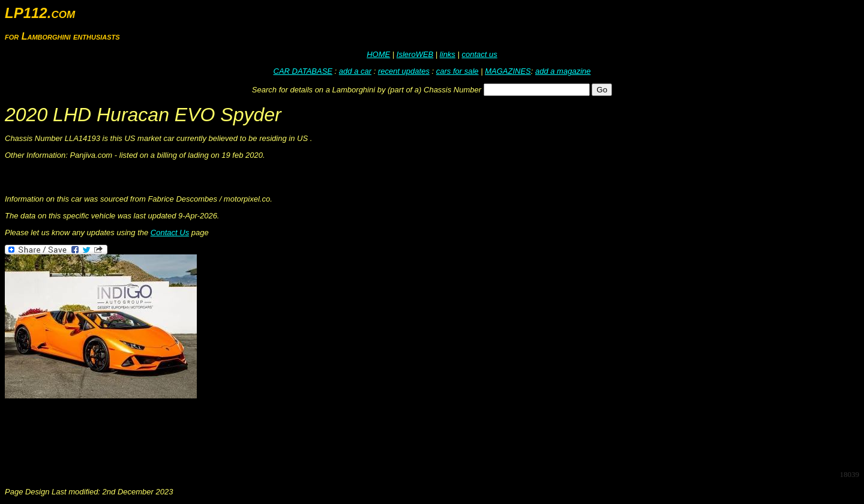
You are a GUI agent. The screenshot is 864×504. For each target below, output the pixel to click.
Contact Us (170, 232)
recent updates (404, 71)
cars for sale (457, 71)
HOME (378, 54)
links (448, 54)
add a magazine (563, 71)
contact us (479, 54)
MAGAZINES (508, 71)
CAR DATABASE (303, 71)
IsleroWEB (415, 54)
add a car (355, 71)
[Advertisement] (223, 433)
